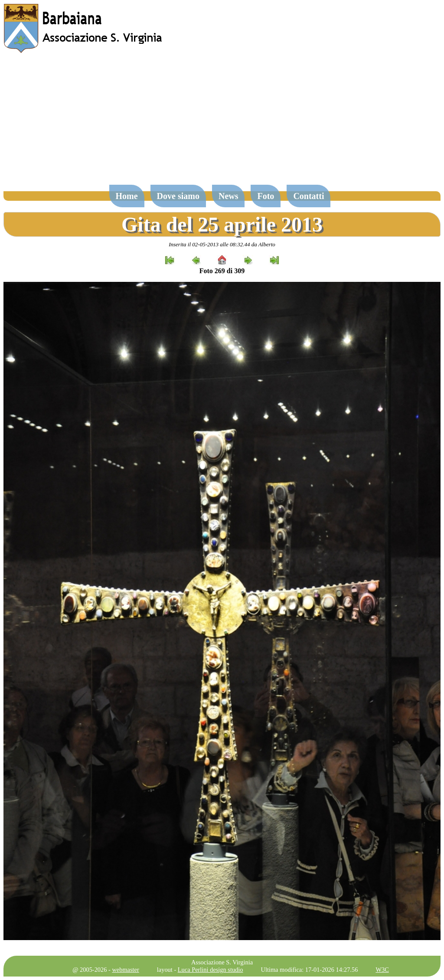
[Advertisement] (222, 123)
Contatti (309, 196)
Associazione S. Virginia (222, 962)
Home (127, 196)
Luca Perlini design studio (211, 970)
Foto (266, 196)
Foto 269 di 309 (222, 271)
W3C (382, 970)
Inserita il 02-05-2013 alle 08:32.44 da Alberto (222, 244)
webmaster (125, 970)
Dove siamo (178, 196)
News (229, 196)
